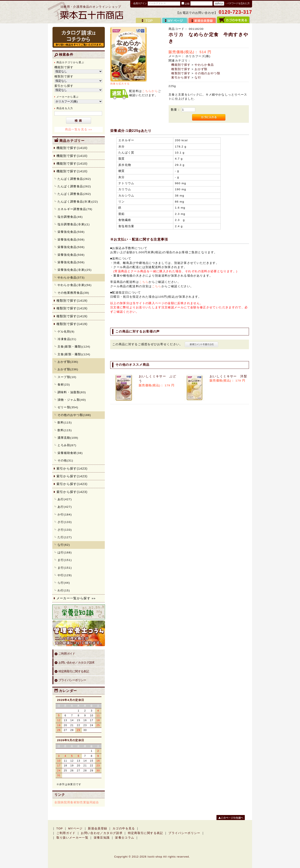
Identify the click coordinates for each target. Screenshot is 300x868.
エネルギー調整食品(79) (75, 209)
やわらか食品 (204, 65)
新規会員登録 (97, 828)
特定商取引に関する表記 (74, 671)
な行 (198, 77)
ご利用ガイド (67, 654)
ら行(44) (64, 583)
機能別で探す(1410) (72, 148)
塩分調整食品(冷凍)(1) (74, 224)
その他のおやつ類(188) (74, 415)
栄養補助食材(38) (70, 453)
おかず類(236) (68, 362)
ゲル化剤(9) (66, 332)
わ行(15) (64, 590)
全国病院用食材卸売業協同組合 (77, 802)
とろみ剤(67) (67, 445)
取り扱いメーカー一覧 (72, 838)
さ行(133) (65, 522)
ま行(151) (65, 560)
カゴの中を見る (124, 828)
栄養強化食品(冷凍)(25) (75, 270)
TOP (60, 828)
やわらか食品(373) (71, 278)
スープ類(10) (67, 377)
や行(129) (65, 575)
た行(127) (65, 537)
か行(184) (65, 515)
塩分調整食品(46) (70, 217)
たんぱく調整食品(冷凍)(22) (78, 202)
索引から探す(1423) (72, 468)
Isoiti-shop (155, 857)
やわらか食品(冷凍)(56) (75, 285)
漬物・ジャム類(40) (72, 400)
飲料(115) (65, 423)
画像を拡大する (120, 84)
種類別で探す (181, 69)
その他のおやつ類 (207, 73)
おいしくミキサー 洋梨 (228, 376)
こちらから (150, 91)
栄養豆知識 (102, 838)
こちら (144, 282)
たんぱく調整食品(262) (74, 179)
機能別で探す (181, 65)
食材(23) (64, 385)
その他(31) (65, 460)
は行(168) (65, 552)
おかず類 (201, 69)
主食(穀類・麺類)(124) (74, 347)
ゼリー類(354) (68, 407)
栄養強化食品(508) (71, 232)
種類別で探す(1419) (72, 300)
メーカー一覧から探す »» (76, 598)
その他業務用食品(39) (73, 293)
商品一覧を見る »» (79, 129)
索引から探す (181, 77)
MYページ (75, 828)
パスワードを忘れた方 (238, 3)
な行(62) (64, 545)
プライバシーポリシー (72, 680)
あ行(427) (65, 499)
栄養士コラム (125, 838)
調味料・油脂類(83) (72, 392)
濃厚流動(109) (68, 438)
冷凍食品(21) (67, 339)
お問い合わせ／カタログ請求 (77, 663)
